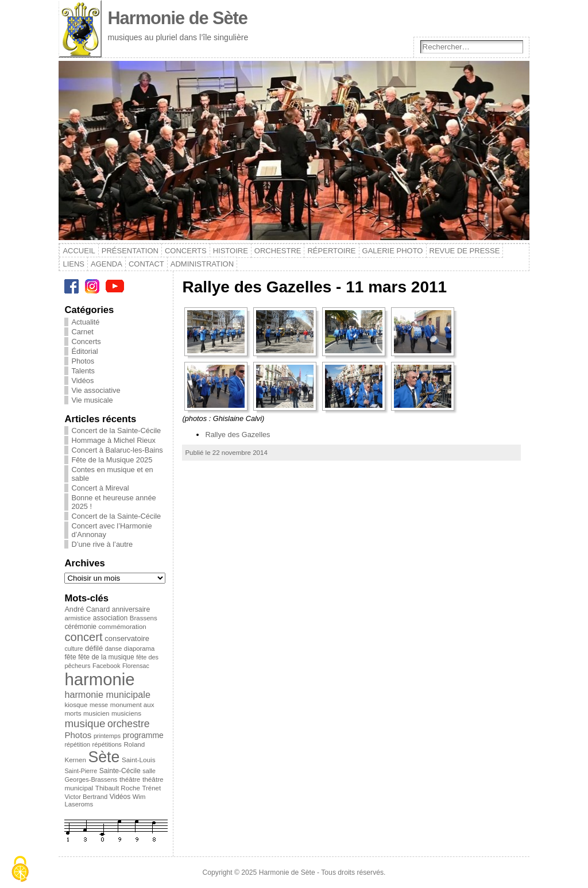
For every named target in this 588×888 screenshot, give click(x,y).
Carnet (82, 332)
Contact (146, 264)
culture (73, 648)
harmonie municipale (107, 694)
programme (143, 735)
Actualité (85, 322)
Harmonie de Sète (177, 18)
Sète (104, 757)
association (111, 618)
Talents (83, 371)
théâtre (130, 779)
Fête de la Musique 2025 (112, 460)
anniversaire (131, 609)
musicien (96, 713)
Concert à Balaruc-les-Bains (117, 450)
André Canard (87, 609)
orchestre (129, 724)
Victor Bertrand (86, 797)
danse (114, 648)
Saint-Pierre (81, 771)
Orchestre (278, 251)
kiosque (76, 704)
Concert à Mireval (100, 488)
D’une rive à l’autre (102, 544)
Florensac (136, 666)
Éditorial (84, 351)
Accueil (79, 251)
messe (99, 705)
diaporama (140, 648)
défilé (94, 648)
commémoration (123, 626)
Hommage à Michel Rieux (113, 440)
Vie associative (96, 390)
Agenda (107, 264)
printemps (107, 736)
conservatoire (127, 638)
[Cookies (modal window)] (20, 869)
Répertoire (331, 251)
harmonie (99, 679)
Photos (83, 361)
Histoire (231, 251)
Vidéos (82, 381)
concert (83, 637)
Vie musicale (92, 400)
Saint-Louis (139, 760)
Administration (202, 264)
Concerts (186, 251)
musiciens (126, 713)
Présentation (130, 251)
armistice (78, 618)
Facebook (106, 666)
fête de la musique (106, 657)
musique (85, 723)
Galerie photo (393, 251)
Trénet (151, 788)
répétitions (107, 744)
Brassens (144, 618)
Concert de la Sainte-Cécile (116, 431)
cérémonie (80, 627)
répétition (77, 744)
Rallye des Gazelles (237, 435)
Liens (73, 264)
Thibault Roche (118, 788)
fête (70, 657)
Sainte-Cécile (120, 771)
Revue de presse (465, 251)
